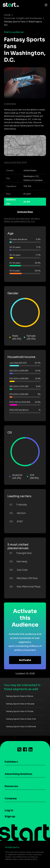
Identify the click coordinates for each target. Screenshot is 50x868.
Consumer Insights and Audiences (23, 18)
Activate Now (25, 212)
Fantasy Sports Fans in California (21, 727)
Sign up (10, 816)
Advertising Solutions (18, 774)
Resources (11, 786)
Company (11, 798)
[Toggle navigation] (45, 5)
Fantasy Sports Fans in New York (21, 719)
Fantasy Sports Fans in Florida (20, 711)
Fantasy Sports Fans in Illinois (20, 696)
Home (7, 15)
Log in (9, 810)
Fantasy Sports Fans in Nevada (20, 704)
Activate (25, 660)
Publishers (11, 762)
